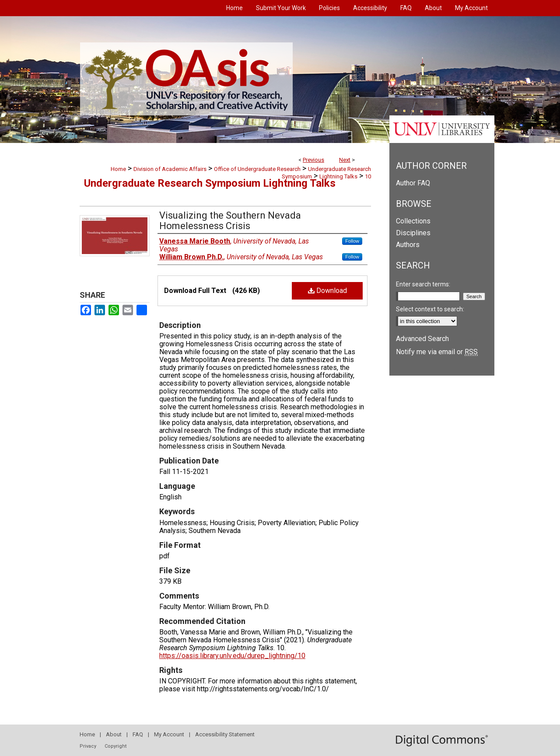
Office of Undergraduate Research (257, 169)
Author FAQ (413, 183)
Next (345, 160)
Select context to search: (430, 309)
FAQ (138, 734)
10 (368, 176)
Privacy (88, 746)
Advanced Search (422, 339)
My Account (169, 734)
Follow (352, 241)
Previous (313, 160)
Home (118, 169)
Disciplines (413, 233)
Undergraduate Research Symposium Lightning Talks (210, 183)
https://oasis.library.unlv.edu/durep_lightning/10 (232, 656)
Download (327, 291)
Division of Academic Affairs (170, 169)
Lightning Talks (338, 176)
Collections (413, 221)
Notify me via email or (437, 352)
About (114, 734)
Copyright (115, 746)
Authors (408, 245)
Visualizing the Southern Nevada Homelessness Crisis (230, 221)
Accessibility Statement (225, 734)
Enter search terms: (423, 284)
